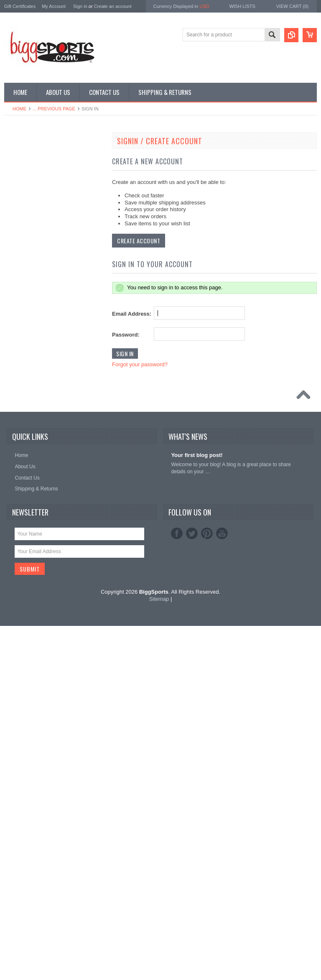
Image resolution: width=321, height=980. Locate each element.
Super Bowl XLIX (28, 412)
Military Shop (23, 355)
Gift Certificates (20, 6)
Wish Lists (242, 6)
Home (19, 109)
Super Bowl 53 (25, 199)
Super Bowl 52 (25, 185)
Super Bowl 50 (25, 171)
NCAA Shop (22, 157)
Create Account (139, 241)
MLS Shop (20, 242)
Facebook (177, 888)
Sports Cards (23, 398)
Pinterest (207, 888)
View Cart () (292, 6)
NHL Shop (20, 270)
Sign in (80, 6)
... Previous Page (54, 109)
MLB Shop (20, 214)
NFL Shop (20, 256)
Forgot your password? (140, 364)
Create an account (113, 6)
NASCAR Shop (26, 284)
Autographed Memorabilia (37, 299)
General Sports (26, 341)
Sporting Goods (26, 383)
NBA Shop (20, 227)
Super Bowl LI (24, 426)
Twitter (192, 888)
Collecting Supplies (30, 313)
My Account (54, 6)
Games (17, 327)
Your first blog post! (197, 809)
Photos (17, 369)
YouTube (222, 888)
